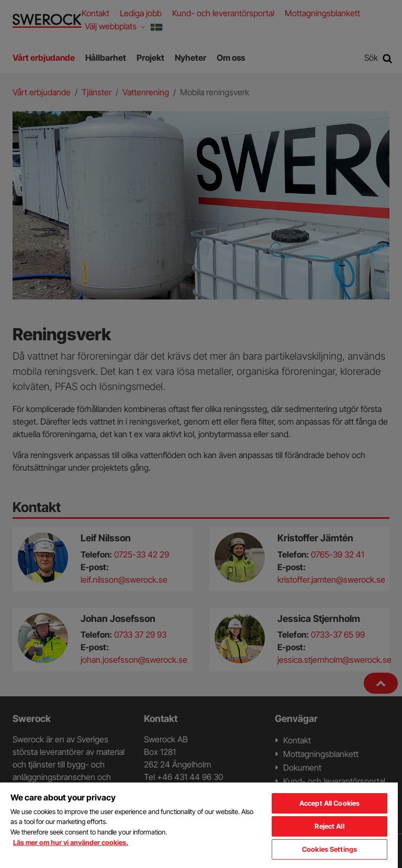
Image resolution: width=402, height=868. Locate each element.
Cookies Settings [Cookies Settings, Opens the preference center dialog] (330, 849)
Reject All (329, 826)
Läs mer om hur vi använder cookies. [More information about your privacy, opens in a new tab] (71, 842)
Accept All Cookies (330, 803)
